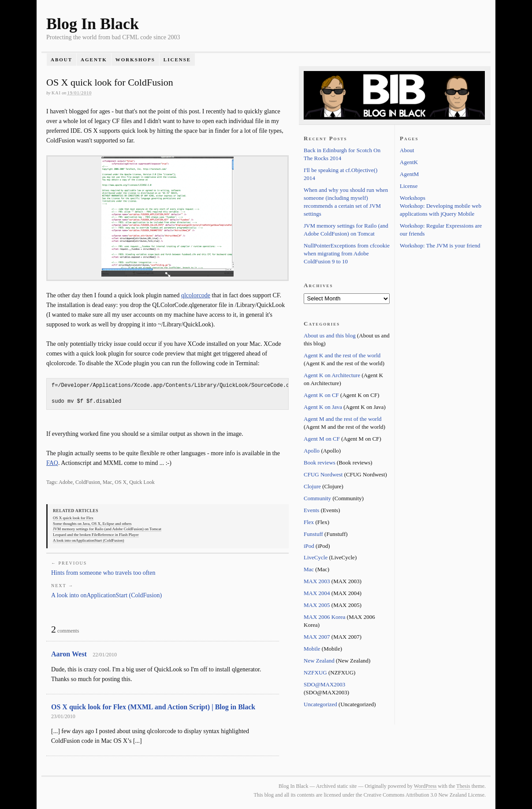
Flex (309, 522)
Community (317, 498)
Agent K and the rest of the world (342, 355)
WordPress (425, 786)
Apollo (312, 451)
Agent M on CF (322, 439)
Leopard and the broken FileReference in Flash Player (96, 535)
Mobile (312, 649)
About (61, 60)
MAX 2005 (317, 605)
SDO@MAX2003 (324, 684)
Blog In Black (93, 24)
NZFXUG (315, 672)
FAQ (52, 463)
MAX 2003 (317, 581)
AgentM (409, 174)
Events (311, 510)
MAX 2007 (317, 637)
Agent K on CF (321, 395)
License (177, 60)
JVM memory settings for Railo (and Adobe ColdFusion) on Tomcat (107, 529)
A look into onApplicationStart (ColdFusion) (89, 540)
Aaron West (69, 654)
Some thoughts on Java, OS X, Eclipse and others (92, 524)
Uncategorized (320, 704)
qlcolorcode (196, 295)
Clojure (312, 486)
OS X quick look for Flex (73, 518)
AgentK (94, 60)
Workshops (135, 60)
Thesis (463, 786)
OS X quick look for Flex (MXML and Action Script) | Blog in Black (153, 707)
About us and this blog (330, 335)
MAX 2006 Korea (325, 617)
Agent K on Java (323, 407)
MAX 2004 (317, 593)
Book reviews (320, 463)
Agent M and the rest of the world (343, 419)
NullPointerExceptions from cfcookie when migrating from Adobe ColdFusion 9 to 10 (347, 253)
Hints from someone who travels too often (103, 573)
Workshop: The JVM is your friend (440, 245)
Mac (309, 569)
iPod (309, 546)
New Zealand (319, 661)
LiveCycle (316, 557)
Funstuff (313, 534)
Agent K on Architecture (332, 375)
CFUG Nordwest (323, 474)
